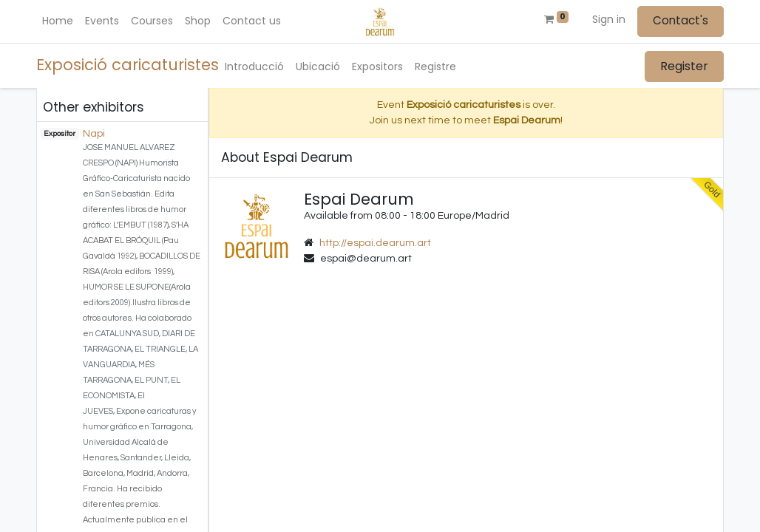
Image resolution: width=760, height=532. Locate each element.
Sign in (609, 19)
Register (684, 66)
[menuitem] (58, 21)
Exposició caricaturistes (128, 65)
